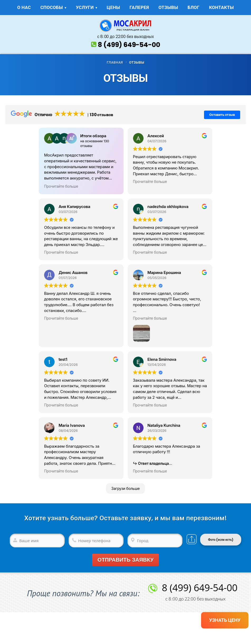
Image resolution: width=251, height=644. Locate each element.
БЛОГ (194, 7)
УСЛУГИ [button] (85, 7)
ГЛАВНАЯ (115, 63)
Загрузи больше (126, 488)
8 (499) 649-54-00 (129, 45)
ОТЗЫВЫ (168, 7)
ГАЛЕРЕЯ (139, 7)
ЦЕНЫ (113, 7)
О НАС (24, 7)
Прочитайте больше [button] (61, 186)
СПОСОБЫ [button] (52, 7)
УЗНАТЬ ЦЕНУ (225, 620)
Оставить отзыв (222, 115)
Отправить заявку (126, 560)
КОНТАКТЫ (221, 7)
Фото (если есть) (221, 540)
